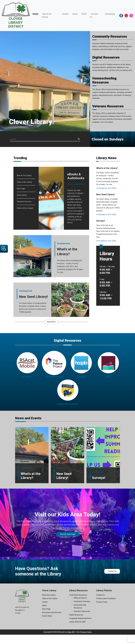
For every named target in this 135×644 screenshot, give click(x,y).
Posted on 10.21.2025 (106, 188)
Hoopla (81, 386)
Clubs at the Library (24, 182)
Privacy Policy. (86, 641)
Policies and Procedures (106, 608)
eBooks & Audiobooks (76, 184)
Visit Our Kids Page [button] (68, 544)
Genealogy (110, 14)
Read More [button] (51, 331)
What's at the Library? (25, 208)
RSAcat (27, 386)
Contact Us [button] (112, 581)
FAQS (84, 14)
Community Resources (110, 36)
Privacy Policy (102, 611)
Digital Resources (106, 57)
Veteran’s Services (24, 202)
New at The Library (24, 175)
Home (35, 14)
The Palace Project (54, 386)
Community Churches (82, 611)
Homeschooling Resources (104, 80)
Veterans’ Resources (82, 621)
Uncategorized (63, 244)
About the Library (49, 604)
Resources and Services (52, 622)
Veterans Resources (108, 106)
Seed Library (22, 195)
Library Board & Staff (77, 631)
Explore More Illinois (67, 413)
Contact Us (101, 604)
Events (65, 14)
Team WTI (71, 641)
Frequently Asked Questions (80, 628)
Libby (108, 386)
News (75, 14)
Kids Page (21, 189)
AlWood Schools (80, 607)
